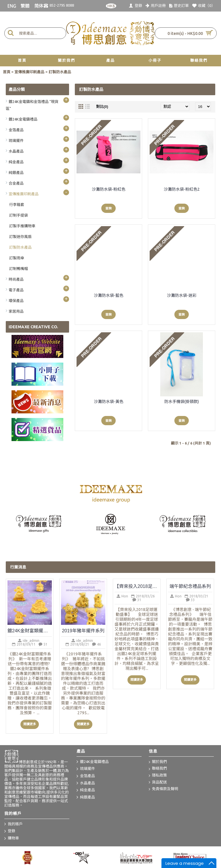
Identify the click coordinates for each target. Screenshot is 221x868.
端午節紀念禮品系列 (190, 586)
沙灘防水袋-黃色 (109, 402)
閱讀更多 (30, 724)
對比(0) (102, 107)
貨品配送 (158, 782)
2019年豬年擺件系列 (83, 631)
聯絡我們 (158, 769)
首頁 (7, 72)
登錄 (10, 831)
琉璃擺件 (86, 769)
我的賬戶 (14, 824)
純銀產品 (86, 797)
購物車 (12, 839)
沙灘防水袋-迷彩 (182, 295)
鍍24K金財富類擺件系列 (30, 631)
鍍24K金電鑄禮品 (93, 762)
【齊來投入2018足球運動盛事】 (137, 586)
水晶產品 (86, 783)
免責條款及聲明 (163, 789)
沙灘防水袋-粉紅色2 (182, 189)
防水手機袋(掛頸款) (182, 402)
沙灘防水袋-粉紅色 (109, 189)
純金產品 (86, 790)
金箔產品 (86, 776)
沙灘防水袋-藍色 (109, 295)
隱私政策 (158, 776)
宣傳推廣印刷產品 (29, 72)
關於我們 (158, 762)
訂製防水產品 (60, 72)
